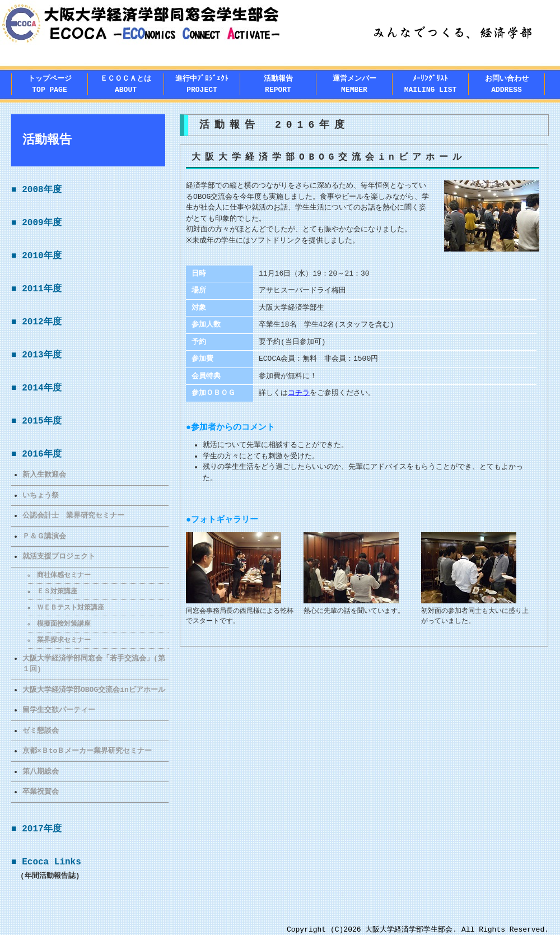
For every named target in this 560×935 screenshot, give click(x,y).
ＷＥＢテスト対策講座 (71, 608)
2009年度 (41, 223)
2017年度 (41, 829)
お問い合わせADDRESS (507, 84)
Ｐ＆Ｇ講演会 (44, 536)
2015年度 (41, 421)
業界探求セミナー (64, 640)
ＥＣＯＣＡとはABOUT (126, 84)
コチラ (299, 393)
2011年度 (41, 289)
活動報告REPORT (278, 84)
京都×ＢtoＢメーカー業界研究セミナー (87, 751)
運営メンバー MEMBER (354, 84)
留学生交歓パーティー (59, 710)
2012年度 (41, 322)
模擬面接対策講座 (64, 624)
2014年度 (41, 388)
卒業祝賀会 (41, 792)
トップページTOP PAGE (50, 84)
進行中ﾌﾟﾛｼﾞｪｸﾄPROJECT (202, 84)
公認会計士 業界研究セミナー (73, 515)
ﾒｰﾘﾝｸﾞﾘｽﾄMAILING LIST (431, 84)
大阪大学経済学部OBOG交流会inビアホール (94, 690)
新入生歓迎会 (44, 475)
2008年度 (41, 190)
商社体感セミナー (64, 575)
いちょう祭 (41, 495)
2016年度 (41, 454)
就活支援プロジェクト (59, 556)
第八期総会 (41, 771)
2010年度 (41, 256)
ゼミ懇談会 (41, 731)
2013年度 (41, 355)
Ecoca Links (52, 862)
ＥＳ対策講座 (58, 591)
